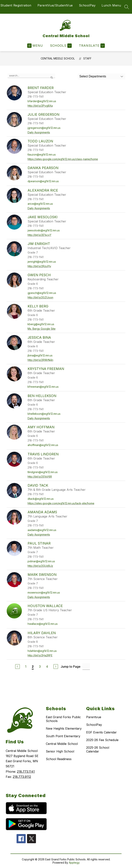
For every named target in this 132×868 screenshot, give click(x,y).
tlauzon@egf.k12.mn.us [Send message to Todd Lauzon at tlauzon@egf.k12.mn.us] (42, 154)
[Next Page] (56, 667)
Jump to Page (71, 667)
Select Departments (93, 76)
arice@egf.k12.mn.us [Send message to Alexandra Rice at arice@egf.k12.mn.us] (40, 204)
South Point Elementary (63, 736)
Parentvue (94, 717)
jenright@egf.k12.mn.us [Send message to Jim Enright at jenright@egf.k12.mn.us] (42, 262)
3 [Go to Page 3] (40, 667)
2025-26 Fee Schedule (102, 740)
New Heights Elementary (64, 728)
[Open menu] (35, 46)
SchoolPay (87, 5)
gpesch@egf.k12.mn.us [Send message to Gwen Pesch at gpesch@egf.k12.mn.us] (42, 293)
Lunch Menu (111, 5)
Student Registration (16, 5)
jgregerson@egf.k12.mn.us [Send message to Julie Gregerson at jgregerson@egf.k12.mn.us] (44, 128)
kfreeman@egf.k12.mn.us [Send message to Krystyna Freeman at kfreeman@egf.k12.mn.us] (43, 387)
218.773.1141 (26, 772)
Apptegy (74, 863)
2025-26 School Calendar (98, 749)
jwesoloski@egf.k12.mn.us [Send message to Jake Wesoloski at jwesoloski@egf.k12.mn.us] (44, 230)
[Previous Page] (17, 667)
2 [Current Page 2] (33, 667)
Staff (87, 58)
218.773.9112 (22, 777)
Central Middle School (58, 58)
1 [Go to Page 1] (26, 667)
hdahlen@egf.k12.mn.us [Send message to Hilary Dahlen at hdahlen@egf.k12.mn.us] (42, 651)
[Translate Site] (91, 46)
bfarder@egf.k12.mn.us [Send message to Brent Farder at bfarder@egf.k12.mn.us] (42, 101)
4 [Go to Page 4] (47, 667)
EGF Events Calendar (101, 732)
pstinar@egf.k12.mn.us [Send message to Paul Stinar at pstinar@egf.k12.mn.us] (41, 561)
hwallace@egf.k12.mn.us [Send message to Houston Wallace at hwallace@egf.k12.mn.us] (43, 624)
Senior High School (60, 751)
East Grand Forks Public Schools (63, 719)
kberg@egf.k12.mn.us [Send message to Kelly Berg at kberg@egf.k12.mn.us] (41, 324)
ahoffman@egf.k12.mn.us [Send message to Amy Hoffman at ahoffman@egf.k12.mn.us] (43, 445)
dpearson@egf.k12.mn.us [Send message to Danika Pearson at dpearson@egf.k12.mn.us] (43, 181)
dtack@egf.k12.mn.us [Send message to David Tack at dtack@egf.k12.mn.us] (41, 499)
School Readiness (59, 759)
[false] (31, 76)
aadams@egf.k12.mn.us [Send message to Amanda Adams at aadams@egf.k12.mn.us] (42, 530)
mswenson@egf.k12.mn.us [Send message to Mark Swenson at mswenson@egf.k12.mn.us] (44, 592)
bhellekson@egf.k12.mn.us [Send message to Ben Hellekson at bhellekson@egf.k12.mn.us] (44, 414)
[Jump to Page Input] (86, 666)
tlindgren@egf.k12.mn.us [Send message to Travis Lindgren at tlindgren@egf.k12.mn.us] (43, 472)
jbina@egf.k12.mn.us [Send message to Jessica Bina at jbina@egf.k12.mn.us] (40, 355)
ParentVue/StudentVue (55, 5)
